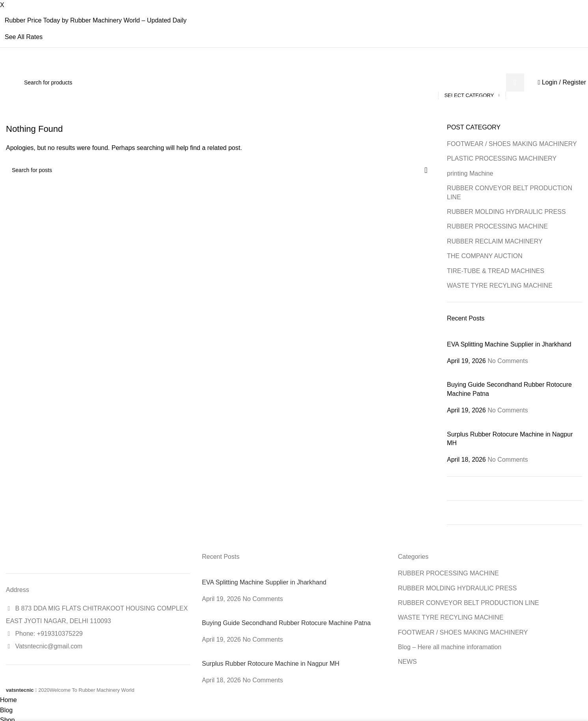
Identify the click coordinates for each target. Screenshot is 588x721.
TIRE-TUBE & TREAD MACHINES (496, 271)
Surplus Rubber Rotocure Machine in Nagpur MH (271, 664)
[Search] (271, 82)
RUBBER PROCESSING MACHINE (497, 226)
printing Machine (470, 173)
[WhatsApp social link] (483, 67)
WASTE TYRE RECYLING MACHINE (500, 286)
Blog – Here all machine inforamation (450, 647)
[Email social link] (467, 67)
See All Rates (24, 37)
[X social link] (460, 67)
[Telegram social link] (490, 67)
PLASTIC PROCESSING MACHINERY (502, 158)
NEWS (407, 662)
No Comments (508, 361)
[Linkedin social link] (475, 67)
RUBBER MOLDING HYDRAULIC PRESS (506, 212)
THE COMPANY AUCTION (484, 256)
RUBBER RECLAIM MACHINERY (495, 241)
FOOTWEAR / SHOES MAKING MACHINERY (512, 144)
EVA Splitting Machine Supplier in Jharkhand (509, 344)
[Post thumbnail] (496, 335)
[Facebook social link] (452, 67)
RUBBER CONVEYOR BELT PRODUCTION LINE (510, 192)
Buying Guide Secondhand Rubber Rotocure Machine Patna (286, 623)
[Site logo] (6, 82)
